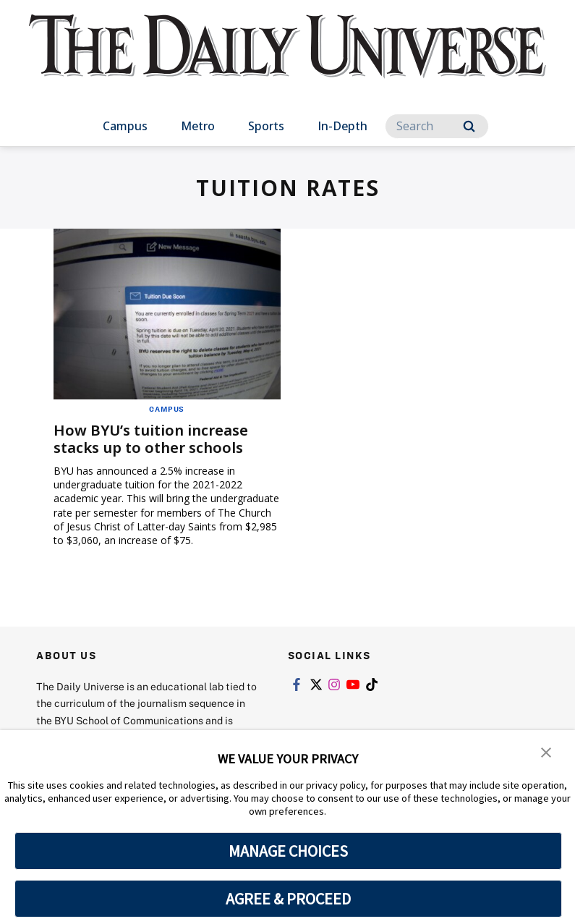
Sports (266, 126)
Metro (198, 126)
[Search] (437, 126)
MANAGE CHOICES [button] (288, 851)
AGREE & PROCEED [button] (288, 899)
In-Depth (342, 126)
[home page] (288, 59)
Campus (125, 126)
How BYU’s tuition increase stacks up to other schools (151, 439)
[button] (546, 751)
